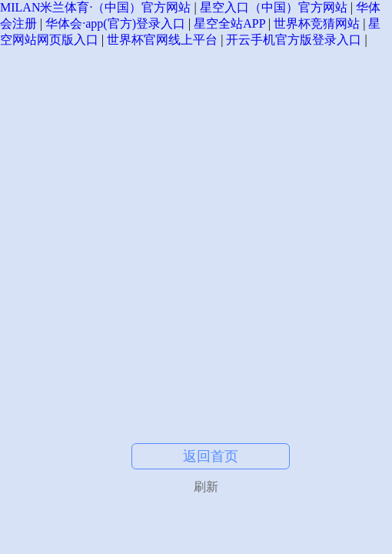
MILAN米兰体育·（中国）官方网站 (95, 7)
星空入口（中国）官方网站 (274, 7)
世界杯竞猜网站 (317, 23)
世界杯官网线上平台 (162, 40)
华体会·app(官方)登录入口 (115, 23)
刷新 (206, 487)
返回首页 (211, 456)
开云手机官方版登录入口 (294, 40)
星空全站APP (229, 23)
